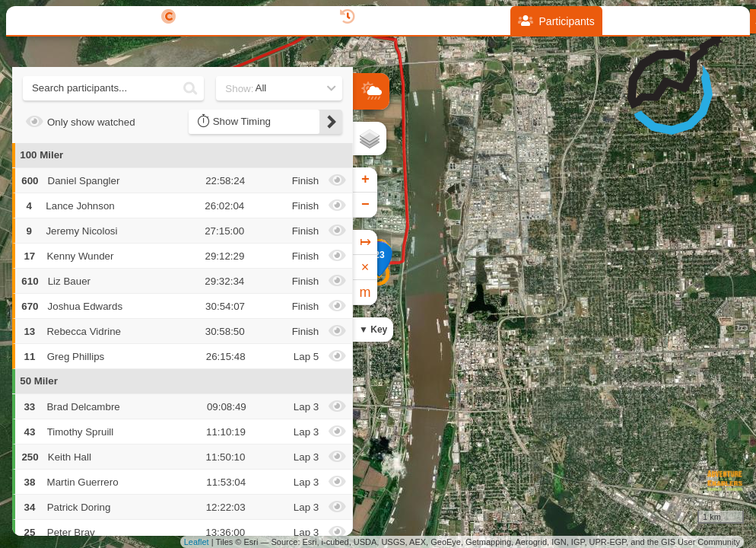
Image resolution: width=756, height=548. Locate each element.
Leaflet (197, 542)
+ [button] (365, 180)
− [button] (365, 205)
